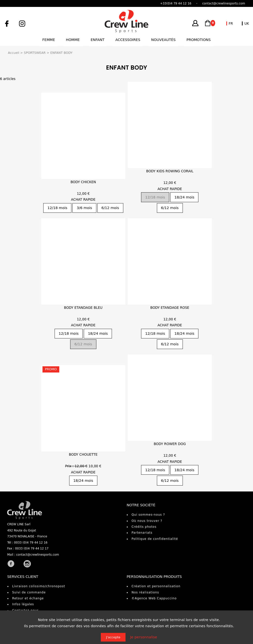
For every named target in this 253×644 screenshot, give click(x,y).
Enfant (98, 40)
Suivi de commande (29, 592)
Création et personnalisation (156, 586)
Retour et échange (28, 598)
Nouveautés (163, 40)
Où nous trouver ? (147, 521)
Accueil (14, 53)
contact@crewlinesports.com (38, 555)
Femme (49, 40)
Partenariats (142, 533)
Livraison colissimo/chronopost (39, 586)
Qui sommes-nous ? (148, 515)
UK (247, 23)
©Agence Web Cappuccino (154, 598)
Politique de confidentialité (155, 539)
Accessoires (128, 40)
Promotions (199, 40)
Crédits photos (144, 527)
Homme (73, 40)
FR (231, 23)
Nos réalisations (145, 592)
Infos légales (23, 604)
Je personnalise (144, 637)
